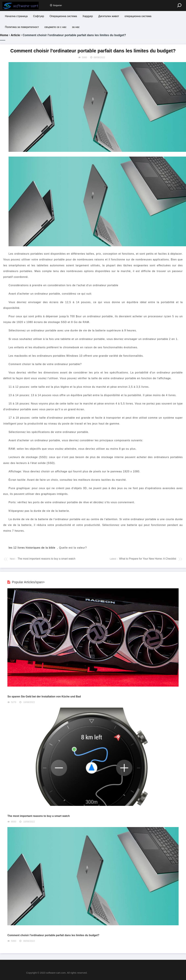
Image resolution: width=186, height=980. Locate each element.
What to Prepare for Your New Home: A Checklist (147, 559)
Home (4, 35)
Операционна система (64, 16)
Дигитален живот (109, 16)
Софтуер (39, 16)
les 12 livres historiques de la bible (32, 548)
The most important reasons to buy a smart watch (46, 559)
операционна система (139, 16)
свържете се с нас (56, 27)
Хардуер (88, 16)
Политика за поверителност (22, 27)
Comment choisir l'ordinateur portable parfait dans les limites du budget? (53, 935)
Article (15, 35)
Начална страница (16, 16)
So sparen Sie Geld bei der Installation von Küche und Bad (44, 697)
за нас (76, 27)
